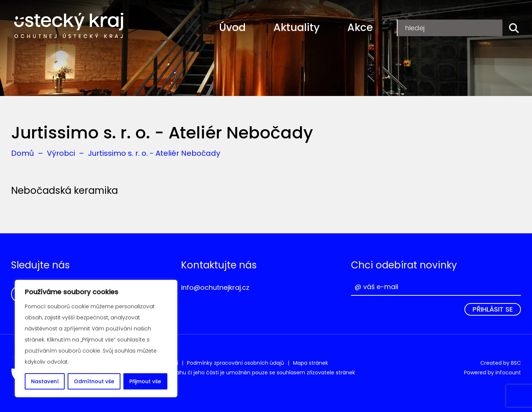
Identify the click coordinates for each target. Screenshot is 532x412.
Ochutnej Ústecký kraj (69, 26)
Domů (23, 153)
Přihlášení (478, 28)
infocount (508, 372)
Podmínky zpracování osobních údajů (236, 363)
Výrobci (61, 153)
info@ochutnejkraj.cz (215, 287)
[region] (96, 339)
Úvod (232, 28)
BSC (516, 363)
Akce (360, 28)
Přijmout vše (145, 381)
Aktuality (296, 28)
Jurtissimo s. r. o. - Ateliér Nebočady (154, 153)
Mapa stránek (311, 363)
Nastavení (45, 381)
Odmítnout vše (94, 381)
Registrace (423, 28)
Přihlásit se (493, 309)
